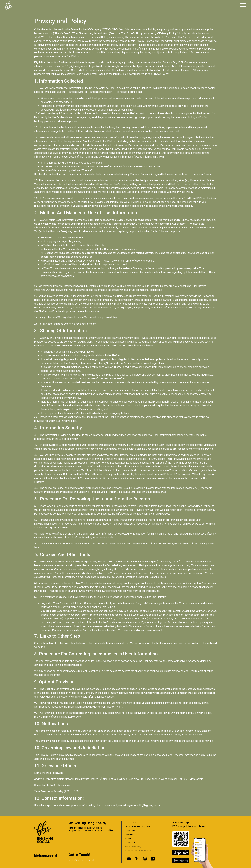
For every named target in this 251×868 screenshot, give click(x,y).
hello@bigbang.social (46, 524)
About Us (131, 822)
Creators (130, 830)
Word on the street (137, 826)
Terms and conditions (139, 850)
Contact (130, 842)
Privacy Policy (133, 846)
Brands (129, 834)
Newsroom (131, 838)
